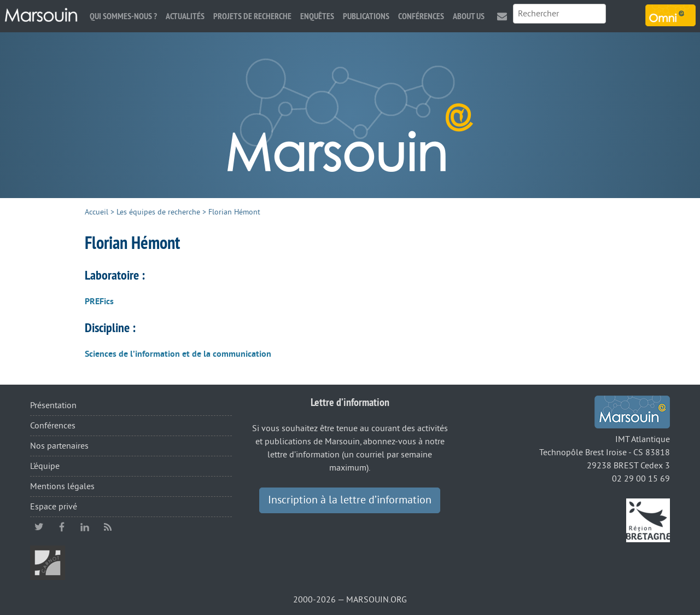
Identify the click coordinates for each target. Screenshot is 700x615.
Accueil (97, 212)
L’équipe (45, 466)
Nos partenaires (59, 446)
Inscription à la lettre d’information (350, 500)
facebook (62, 527)
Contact (502, 16)
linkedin (85, 527)
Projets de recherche (252, 16)
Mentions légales (62, 486)
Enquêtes (317, 16)
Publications (366, 16)
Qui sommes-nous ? (123, 16)
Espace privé (54, 507)
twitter (39, 527)
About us (469, 16)
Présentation (53, 405)
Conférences (421, 16)
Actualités (185, 16)
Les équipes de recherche (158, 212)
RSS (108, 527)
